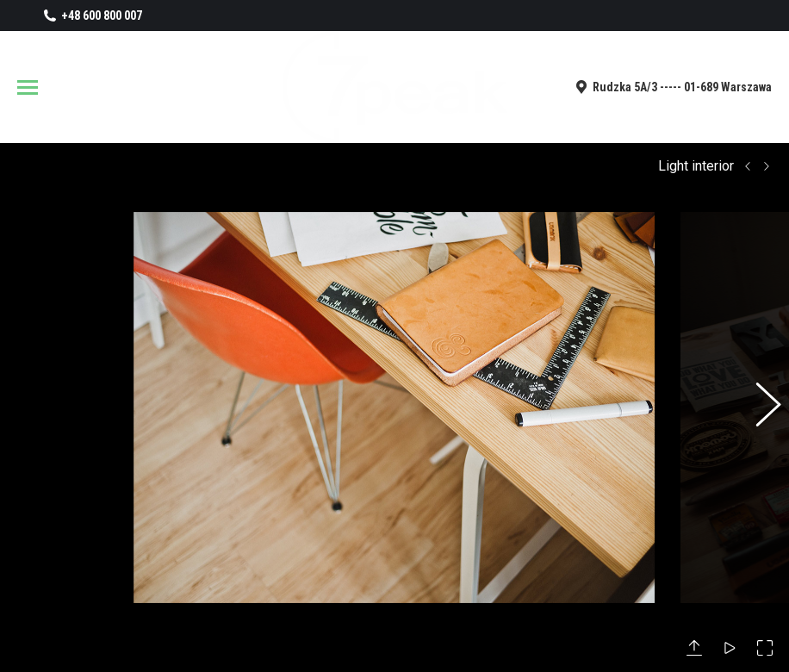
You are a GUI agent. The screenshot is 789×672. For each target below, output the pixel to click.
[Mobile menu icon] (28, 87)
